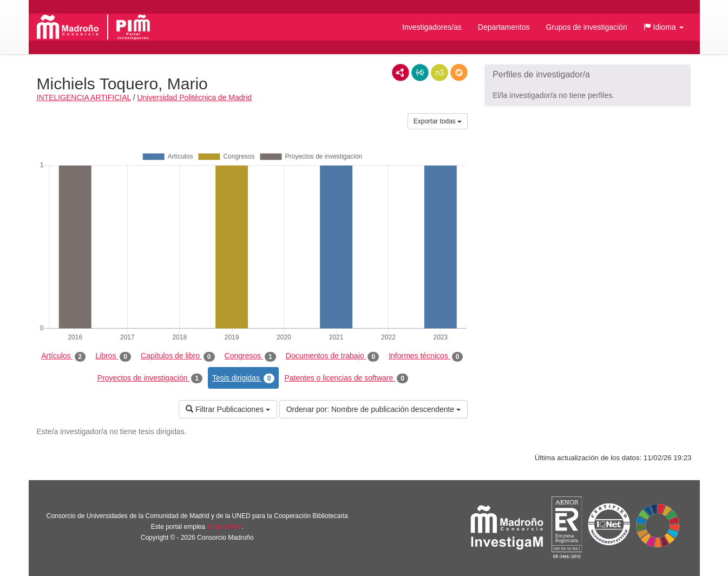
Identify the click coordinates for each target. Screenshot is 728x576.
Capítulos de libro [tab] (178, 356)
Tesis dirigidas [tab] (244, 378)
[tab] (588, 75)
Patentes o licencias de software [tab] (346, 378)
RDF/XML (401, 73)
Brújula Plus (224, 527)
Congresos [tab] (250, 356)
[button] (664, 27)
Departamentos (504, 27)
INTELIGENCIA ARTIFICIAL (84, 97)
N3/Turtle (440, 73)
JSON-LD (420, 73)
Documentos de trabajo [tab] (332, 356)
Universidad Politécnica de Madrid (194, 97)
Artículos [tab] (63, 356)
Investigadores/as (432, 27)
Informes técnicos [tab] (426, 356)
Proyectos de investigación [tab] (150, 378)
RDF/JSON (459, 73)
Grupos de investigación (586, 27)
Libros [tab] (113, 356)
